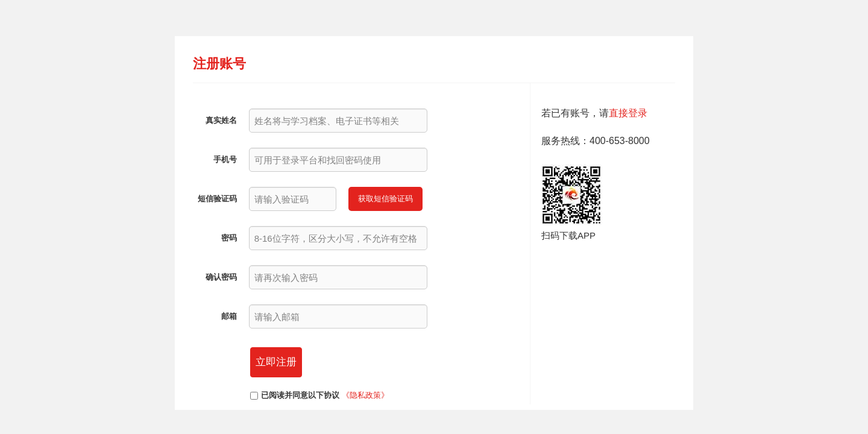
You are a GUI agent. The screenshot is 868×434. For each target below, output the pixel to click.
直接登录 (628, 113)
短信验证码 (217, 199)
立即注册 (276, 362)
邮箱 (229, 316)
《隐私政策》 (365, 395)
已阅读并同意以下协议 (300, 395)
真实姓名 (221, 120)
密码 (229, 238)
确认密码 (221, 277)
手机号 (225, 159)
